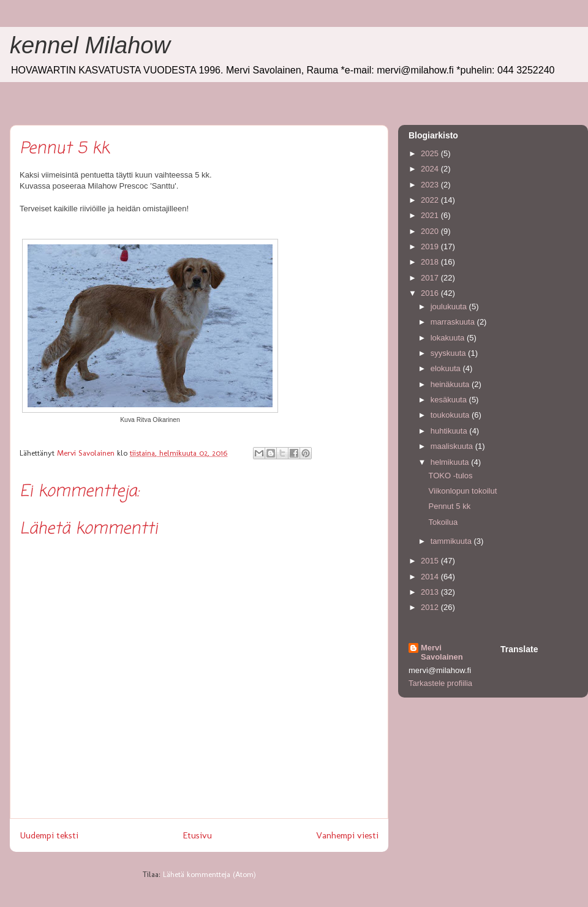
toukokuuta (451, 415)
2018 (431, 262)
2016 (431, 293)
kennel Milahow (90, 45)
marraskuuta (454, 322)
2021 (431, 215)
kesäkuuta (450, 400)
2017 (431, 278)
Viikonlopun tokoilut (462, 491)
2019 (431, 247)
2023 (431, 185)
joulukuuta (450, 307)
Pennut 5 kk (449, 506)
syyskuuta (449, 353)
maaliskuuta (453, 446)
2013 (431, 592)
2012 (431, 607)
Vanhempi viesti (347, 835)
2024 (431, 169)
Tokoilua (443, 522)
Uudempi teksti (49, 835)
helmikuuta (451, 462)
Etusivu (197, 835)
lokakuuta (449, 338)
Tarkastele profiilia (440, 683)
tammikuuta (452, 541)
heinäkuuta (451, 384)
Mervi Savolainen (442, 652)
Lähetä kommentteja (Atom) (209, 874)
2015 (431, 561)
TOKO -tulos (450, 476)
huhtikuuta (450, 431)
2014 (431, 577)
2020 (431, 231)
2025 (431, 153)
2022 (431, 200)
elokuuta (447, 368)
